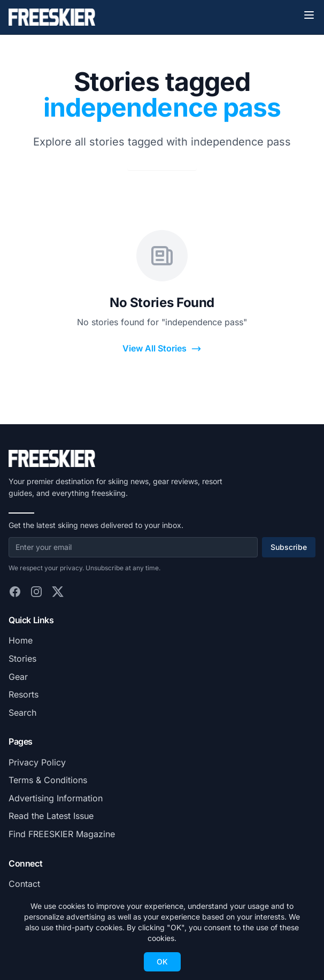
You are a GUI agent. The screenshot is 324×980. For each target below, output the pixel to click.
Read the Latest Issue (51, 816)
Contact (24, 884)
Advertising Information (56, 798)
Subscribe (289, 547)
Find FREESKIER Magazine (62, 834)
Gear (18, 677)
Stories (22, 659)
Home (21, 640)
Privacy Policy (37, 762)
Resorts (24, 694)
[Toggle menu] (309, 15)
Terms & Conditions (48, 780)
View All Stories (162, 349)
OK (162, 962)
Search (22, 713)
